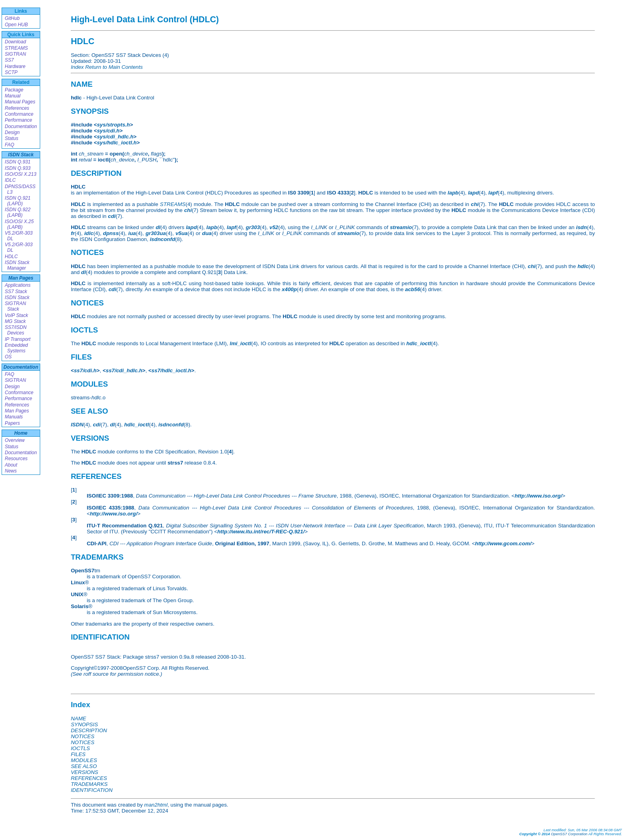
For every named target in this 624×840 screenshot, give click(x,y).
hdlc (583, 266)
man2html (156, 805)
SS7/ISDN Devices (16, 330)
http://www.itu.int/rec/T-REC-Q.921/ (261, 532)
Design (12, 132)
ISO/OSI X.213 (20, 174)
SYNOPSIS (84, 724)
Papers (12, 423)
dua (207, 233)
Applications (18, 285)
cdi (112, 216)
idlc (89, 233)
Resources (16, 459)
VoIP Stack (16, 315)
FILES (78, 754)
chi (475, 204)
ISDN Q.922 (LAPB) (18, 212)
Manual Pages (20, 102)
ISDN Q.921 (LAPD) (18, 201)
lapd (473, 193)
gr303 (253, 227)
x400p (289, 289)
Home (21, 433)
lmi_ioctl (240, 343)
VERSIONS (85, 772)
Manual (13, 96)
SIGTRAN (15, 54)
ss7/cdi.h (85, 370)
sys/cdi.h (108, 131)
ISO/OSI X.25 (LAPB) (19, 224)
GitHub (12, 18)
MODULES (84, 760)
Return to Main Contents (114, 67)
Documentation (21, 126)
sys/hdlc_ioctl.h (117, 143)
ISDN (77, 425)
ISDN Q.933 (18, 168)
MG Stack (15, 321)
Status (12, 138)
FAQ (10, 145)
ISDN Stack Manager (17, 265)
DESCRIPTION (89, 730)
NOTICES (83, 736)
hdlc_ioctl (419, 343)
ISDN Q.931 (18, 162)
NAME (79, 718)
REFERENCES (89, 778)
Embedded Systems (16, 348)
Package (14, 90)
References (17, 108)
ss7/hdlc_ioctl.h (172, 370)
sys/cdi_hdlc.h (115, 137)
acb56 (413, 289)
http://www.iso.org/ (538, 496)
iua (132, 233)
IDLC (10, 180)
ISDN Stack (21, 155)
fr (73, 233)
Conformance (19, 114)
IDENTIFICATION (92, 790)
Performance (19, 120)
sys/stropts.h (113, 125)
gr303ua (156, 233)
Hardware (15, 66)
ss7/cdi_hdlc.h (124, 370)
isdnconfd (162, 239)
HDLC (11, 257)
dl (158, 227)
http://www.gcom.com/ (503, 543)
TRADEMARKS (89, 784)
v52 (274, 227)
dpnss (111, 233)
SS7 (9, 60)
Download (15, 42)
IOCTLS (80, 748)
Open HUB (16, 25)
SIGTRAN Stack (15, 306)
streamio (401, 227)
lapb (453, 193)
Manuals (14, 417)
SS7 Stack (16, 292)
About (11, 465)
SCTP (11, 72)
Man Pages (21, 278)
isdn (581, 227)
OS (8, 357)
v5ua (181, 233)
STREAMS (16, 48)
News (11, 471)
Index (77, 67)
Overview (15, 440)
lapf (493, 193)
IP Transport (18, 339)
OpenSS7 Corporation (569, 834)
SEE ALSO (84, 766)
